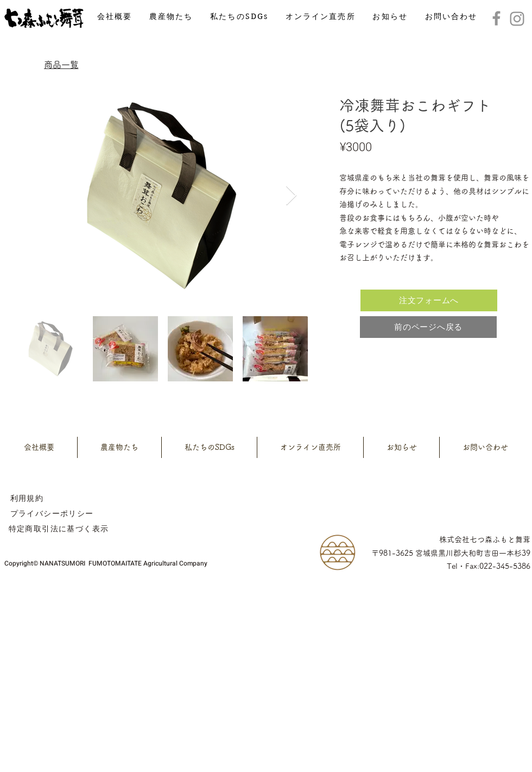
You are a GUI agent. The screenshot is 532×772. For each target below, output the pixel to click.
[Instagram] (517, 19)
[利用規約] (27, 498)
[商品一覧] (61, 64)
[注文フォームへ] (429, 300)
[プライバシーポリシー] (52, 513)
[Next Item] (291, 196)
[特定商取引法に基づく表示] (59, 529)
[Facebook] (496, 18)
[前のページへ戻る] (428, 327)
